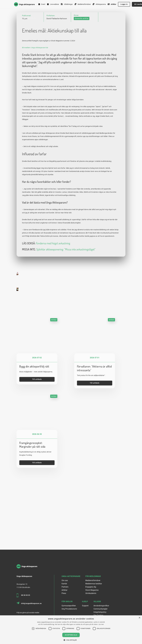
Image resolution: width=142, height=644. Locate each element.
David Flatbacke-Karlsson (57, 19)
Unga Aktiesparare (71, 576)
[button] (71, 640)
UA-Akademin (91, 593)
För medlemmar (93, 576)
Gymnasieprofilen (69, 606)
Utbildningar (67, 4)
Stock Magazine (92, 590)
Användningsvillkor (101, 606)
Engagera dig (91, 587)
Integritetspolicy (100, 612)
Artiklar (112, 4)
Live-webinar (53, 4)
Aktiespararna (99, 4)
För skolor (67, 602)
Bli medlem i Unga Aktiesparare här (35, 106)
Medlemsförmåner (83, 4)
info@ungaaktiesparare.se (29, 603)
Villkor (97, 602)
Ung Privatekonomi (69, 609)
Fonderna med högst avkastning (53, 301)
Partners (65, 587)
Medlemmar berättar (94, 584)
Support (85, 606)
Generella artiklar (82, 18)
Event (42, 4)
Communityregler (100, 609)
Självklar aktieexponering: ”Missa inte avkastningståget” (66, 307)
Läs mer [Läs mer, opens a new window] (101, 624)
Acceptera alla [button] (71, 635)
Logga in (124, 4)
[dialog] (71, 630)
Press (64, 593)
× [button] (139, 618)
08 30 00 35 (23, 595)
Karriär (64, 584)
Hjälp (85, 602)
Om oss (65, 580)
